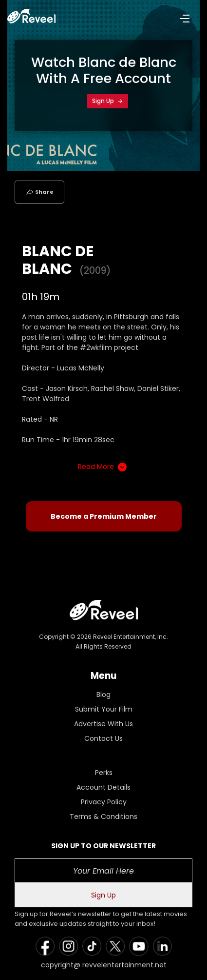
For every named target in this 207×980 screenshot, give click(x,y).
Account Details (103, 787)
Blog (103, 694)
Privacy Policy (104, 802)
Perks (104, 773)
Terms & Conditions (103, 817)
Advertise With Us (103, 724)
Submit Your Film (104, 709)
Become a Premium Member (104, 516)
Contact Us (103, 738)
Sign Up (108, 101)
